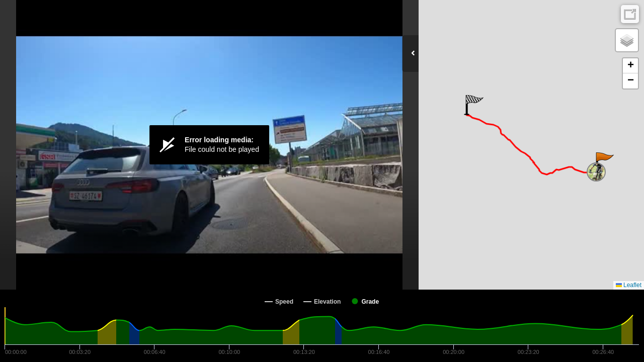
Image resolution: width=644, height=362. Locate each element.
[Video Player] (209, 145)
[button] (604, 162)
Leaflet (629, 285)
